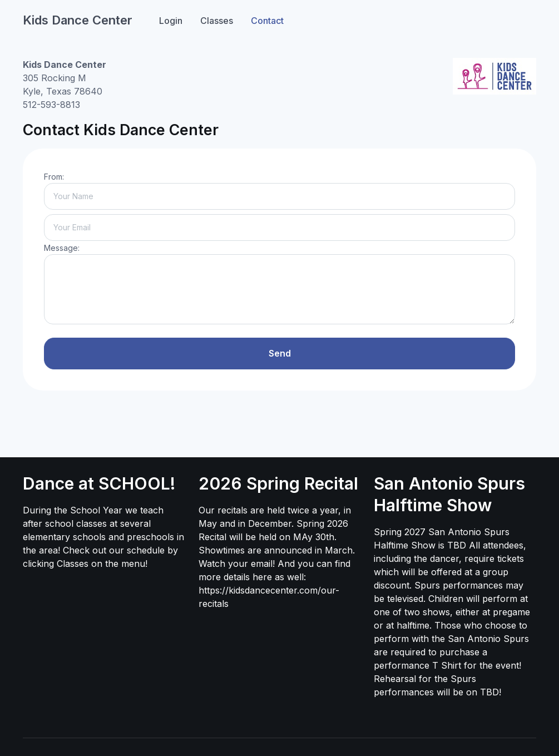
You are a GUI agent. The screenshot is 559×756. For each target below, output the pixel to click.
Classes (217, 21)
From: (54, 177)
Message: (62, 248)
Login (171, 21)
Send (280, 353)
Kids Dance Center (78, 20)
